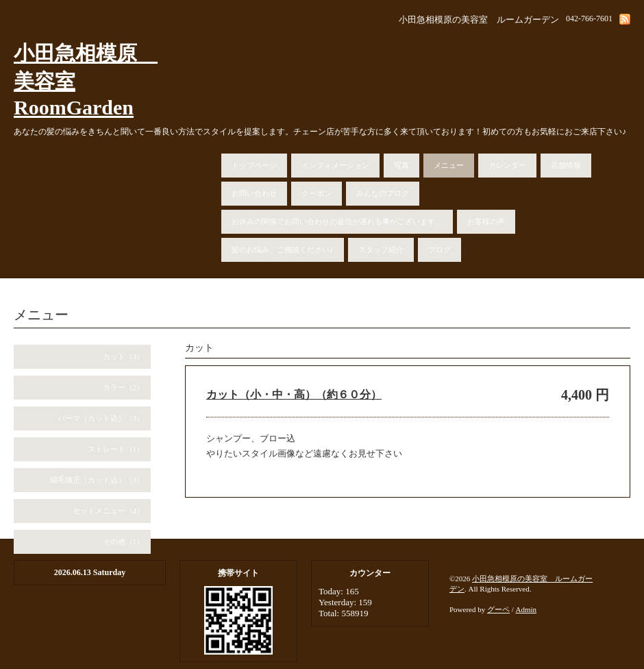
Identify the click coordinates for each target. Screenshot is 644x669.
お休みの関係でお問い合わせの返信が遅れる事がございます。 (337, 221)
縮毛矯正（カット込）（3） (97, 480)
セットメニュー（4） (109, 511)
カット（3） (124, 356)
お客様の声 (486, 221)
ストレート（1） (116, 449)
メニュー (449, 165)
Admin (527, 609)
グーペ (498, 609)
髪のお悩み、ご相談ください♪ (283, 250)
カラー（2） (124, 387)
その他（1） (124, 542)
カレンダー (507, 165)
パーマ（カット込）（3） (101, 418)
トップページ (254, 165)
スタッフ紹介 (381, 250)
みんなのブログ (383, 193)
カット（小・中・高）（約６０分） (294, 394)
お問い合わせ (254, 193)
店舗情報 (566, 165)
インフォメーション (335, 165)
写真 (401, 165)
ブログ (439, 250)
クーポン (317, 193)
